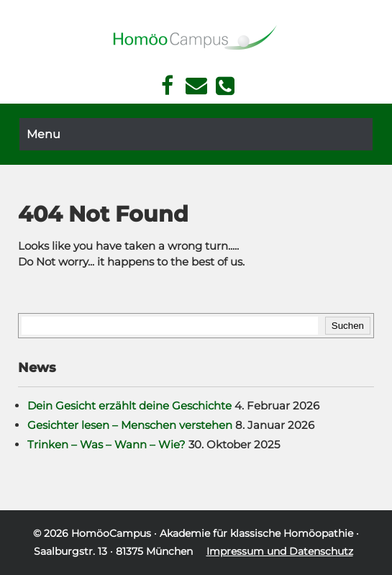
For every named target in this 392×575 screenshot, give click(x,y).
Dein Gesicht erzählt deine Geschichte (129, 406)
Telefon (225, 86)
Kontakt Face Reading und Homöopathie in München (196, 86)
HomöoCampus (111, 533)
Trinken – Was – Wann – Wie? (106, 444)
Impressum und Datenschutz (280, 551)
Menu (44, 134)
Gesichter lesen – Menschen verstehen (130, 425)
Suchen (348, 326)
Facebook (167, 86)
